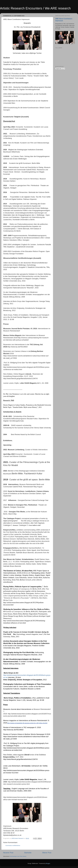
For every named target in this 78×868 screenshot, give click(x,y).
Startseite (28, 853)
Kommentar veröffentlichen (13, 846)
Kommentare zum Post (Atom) (18, 856)
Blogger (48, 863)
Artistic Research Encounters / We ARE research (35, 8)
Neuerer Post (8, 853)
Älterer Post (47, 853)
